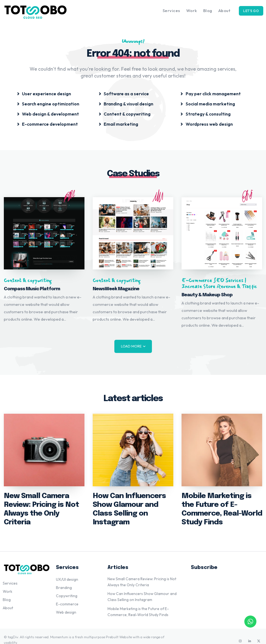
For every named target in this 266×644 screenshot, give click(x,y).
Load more (133, 346)
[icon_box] (44, 93)
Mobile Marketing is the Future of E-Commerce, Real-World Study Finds (219, 503)
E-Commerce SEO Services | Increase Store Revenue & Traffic (219, 284)
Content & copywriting (28, 281)
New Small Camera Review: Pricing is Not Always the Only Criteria (42, 503)
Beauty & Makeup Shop (207, 295)
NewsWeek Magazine (116, 289)
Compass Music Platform (32, 289)
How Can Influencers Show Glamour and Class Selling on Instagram (132, 503)
